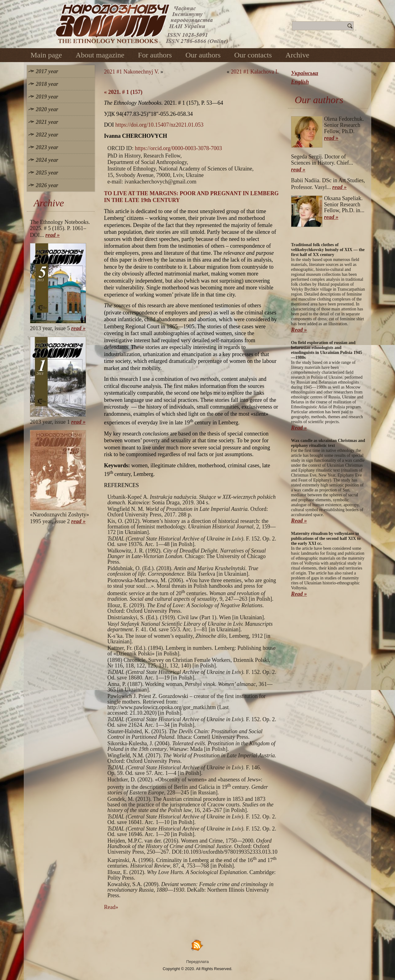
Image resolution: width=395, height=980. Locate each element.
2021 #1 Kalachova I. (255, 72)
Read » (299, 330)
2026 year (47, 185)
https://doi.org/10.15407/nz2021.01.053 (160, 125)
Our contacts (253, 55)
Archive (297, 55)
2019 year (47, 97)
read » (53, 235)
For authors (155, 55)
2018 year (47, 84)
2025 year (47, 173)
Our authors (203, 55)
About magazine (100, 55)
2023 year (47, 147)
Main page (46, 55)
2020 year (47, 109)
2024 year (47, 160)
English (300, 82)
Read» (111, 907)
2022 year (47, 135)
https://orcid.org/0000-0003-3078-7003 (178, 148)
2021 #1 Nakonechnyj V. (131, 72)
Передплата (198, 962)
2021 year (47, 122)
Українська (305, 73)
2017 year (47, 71)
